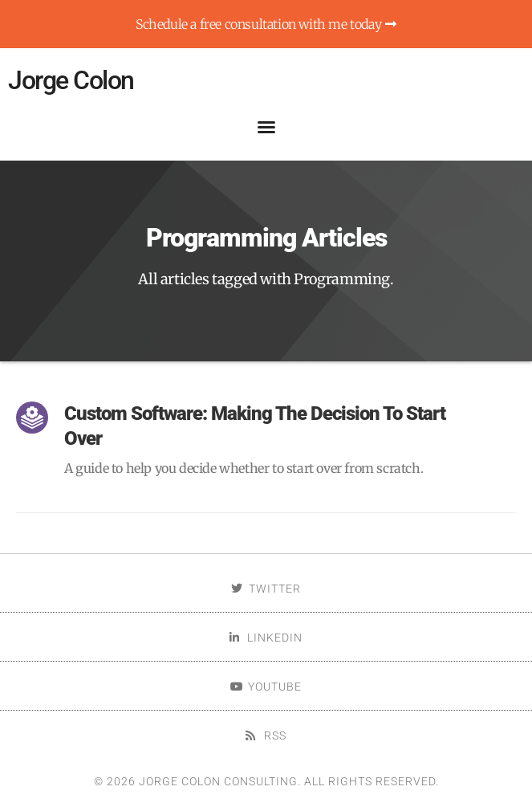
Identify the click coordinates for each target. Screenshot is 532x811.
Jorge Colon (71, 80)
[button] (266, 127)
